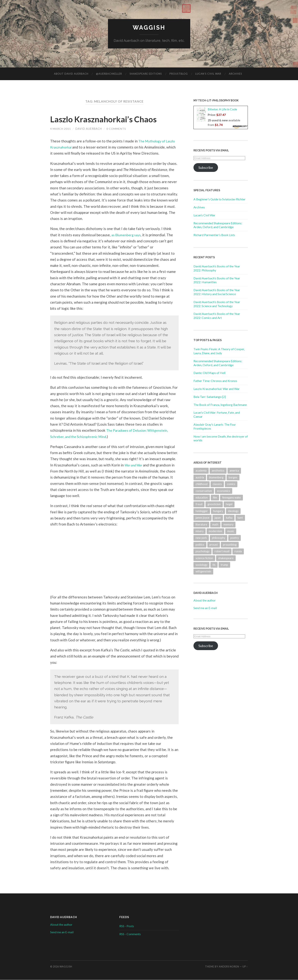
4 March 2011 (61, 129)
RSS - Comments (130, 934)
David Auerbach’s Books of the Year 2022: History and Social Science (217, 292)
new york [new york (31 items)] (201, 538)
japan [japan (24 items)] (218, 518)
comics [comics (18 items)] (231, 484)
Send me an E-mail (205, 608)
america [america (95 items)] (234, 471)
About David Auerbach (71, 74)
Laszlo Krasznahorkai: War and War (217, 389)
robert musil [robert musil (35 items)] (222, 551)
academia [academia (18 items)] (201, 471)
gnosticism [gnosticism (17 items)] (214, 504)
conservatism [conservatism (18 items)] (204, 491)
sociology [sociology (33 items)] (201, 565)
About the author (205, 600)
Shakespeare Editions (146, 74)
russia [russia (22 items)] (238, 551)
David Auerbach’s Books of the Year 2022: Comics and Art (217, 316)
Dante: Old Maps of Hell (209, 373)
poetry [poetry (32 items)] (235, 538)
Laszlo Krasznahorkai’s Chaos (106, 119)
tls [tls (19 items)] (214, 565)
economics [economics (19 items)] (224, 491)
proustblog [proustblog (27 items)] (230, 545)
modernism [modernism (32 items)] (215, 531)
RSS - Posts (127, 926)
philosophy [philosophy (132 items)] (219, 538)
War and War (135, 465)
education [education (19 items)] (202, 498)
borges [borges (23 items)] (233, 477)
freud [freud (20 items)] (199, 504)
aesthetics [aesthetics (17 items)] (218, 471)
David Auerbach (89, 129)
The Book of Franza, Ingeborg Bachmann (220, 405)
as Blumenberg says (127, 235)
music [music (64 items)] (231, 531)
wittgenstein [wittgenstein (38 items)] (203, 572)
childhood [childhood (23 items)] (202, 484)
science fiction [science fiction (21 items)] (204, 558)
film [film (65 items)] (215, 498)
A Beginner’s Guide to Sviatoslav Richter (220, 199)
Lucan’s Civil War (208, 74)
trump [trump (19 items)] (224, 565)
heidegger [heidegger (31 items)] (202, 511)
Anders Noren (229, 967)
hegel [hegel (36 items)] (229, 504)
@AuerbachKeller (109, 74)
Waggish (149, 28)
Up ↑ (245, 967)
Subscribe (206, 168)
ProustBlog (179, 74)
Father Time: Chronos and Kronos (215, 381)
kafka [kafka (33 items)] (229, 518)
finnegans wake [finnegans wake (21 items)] (231, 498)
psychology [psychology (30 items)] (202, 551)
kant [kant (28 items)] (240, 518)
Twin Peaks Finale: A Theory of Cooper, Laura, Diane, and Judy (219, 351)
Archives (235, 74)
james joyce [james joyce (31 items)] (202, 518)
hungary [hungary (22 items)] (218, 511)
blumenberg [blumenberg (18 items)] (216, 477)
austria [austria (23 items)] (200, 477)
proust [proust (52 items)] (214, 545)
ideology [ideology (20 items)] (233, 511)
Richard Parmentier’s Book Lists (214, 235)
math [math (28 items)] (215, 524)
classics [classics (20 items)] (217, 484)
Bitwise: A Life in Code (222, 109)
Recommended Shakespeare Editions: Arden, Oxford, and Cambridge (218, 225)
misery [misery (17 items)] (200, 531)
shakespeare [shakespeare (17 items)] (226, 558)
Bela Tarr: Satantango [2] (210, 397)
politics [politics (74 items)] (200, 545)
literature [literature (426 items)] (201, 524)
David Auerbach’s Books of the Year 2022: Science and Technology (217, 304)
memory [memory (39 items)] (228, 524)
